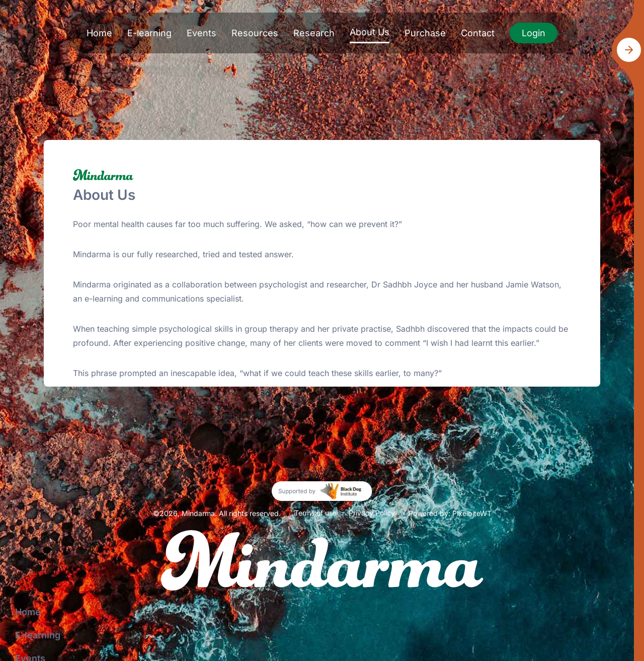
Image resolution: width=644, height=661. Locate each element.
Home (99, 33)
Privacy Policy (372, 513)
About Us (370, 32)
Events (202, 33)
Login (534, 33)
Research (314, 33)
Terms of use (315, 513)
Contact (478, 33)
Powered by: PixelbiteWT (450, 513)
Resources (255, 33)
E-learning (149, 33)
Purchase (425, 33)
